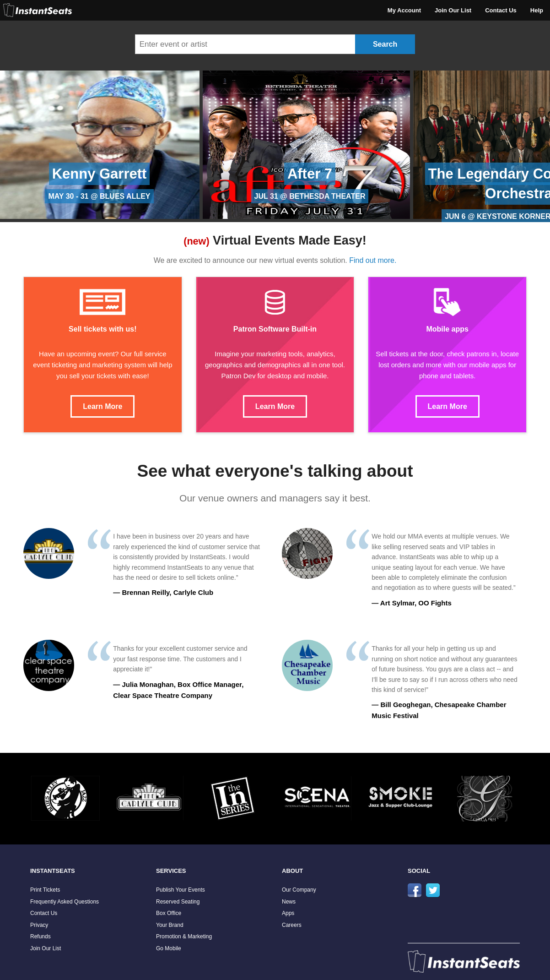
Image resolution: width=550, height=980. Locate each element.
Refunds (40, 936)
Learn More (102, 406)
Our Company (299, 890)
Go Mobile (169, 948)
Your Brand (170, 925)
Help (537, 10)
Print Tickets (45, 890)
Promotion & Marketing (184, 936)
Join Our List (453, 10)
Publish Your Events (181, 890)
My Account (404, 10)
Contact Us (501, 10)
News (289, 902)
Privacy (39, 925)
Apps (288, 913)
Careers (292, 925)
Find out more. (373, 260)
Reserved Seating (178, 902)
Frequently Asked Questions (65, 902)
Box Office (169, 913)
